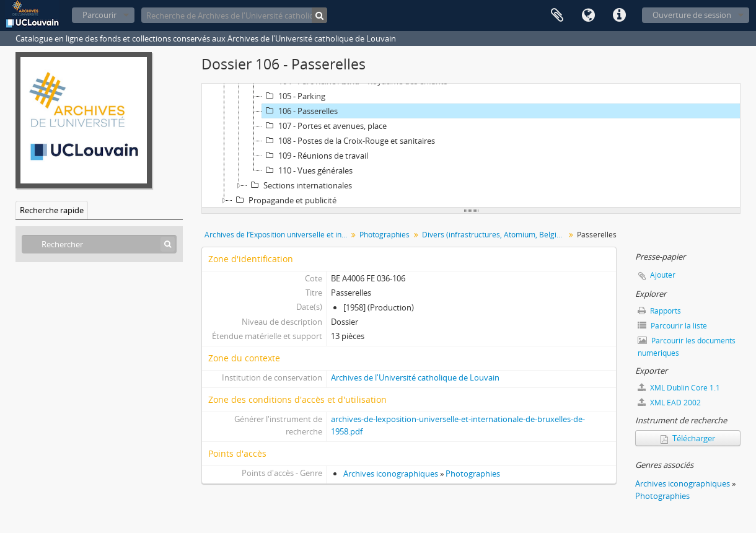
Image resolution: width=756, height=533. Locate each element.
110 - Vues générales (307, 170)
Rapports (659, 311)
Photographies (385, 235)
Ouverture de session (692, 15)
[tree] (471, 146)
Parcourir (99, 15)
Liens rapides (619, 15)
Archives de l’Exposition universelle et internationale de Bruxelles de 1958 (277, 235)
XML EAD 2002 (669, 403)
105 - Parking (294, 96)
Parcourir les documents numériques (687, 347)
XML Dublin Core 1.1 (679, 388)
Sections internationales (300, 185)
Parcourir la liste (672, 326)
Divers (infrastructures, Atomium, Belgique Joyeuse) (495, 235)
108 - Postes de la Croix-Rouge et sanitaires (349, 141)
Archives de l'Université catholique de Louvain (415, 377)
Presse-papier (557, 15)
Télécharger (688, 438)
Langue (588, 15)
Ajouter (663, 275)
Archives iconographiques (391, 474)
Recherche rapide (52, 210)
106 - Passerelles (300, 111)
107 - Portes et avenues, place (324, 126)
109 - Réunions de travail (315, 156)
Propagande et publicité (284, 200)
